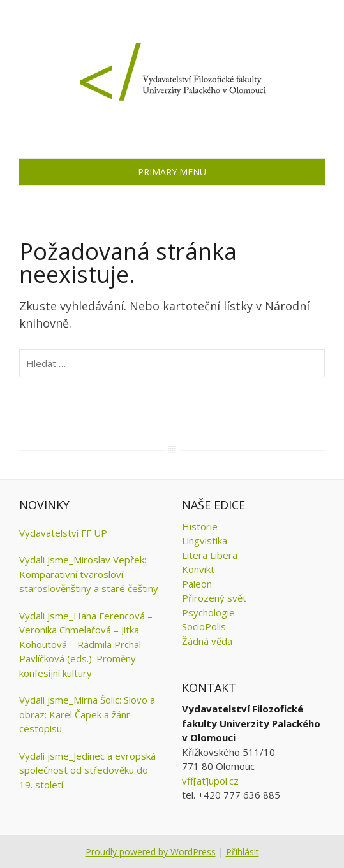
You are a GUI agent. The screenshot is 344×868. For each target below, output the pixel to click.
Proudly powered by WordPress (151, 852)
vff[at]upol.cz (210, 781)
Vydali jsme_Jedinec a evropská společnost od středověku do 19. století (87, 770)
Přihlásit (243, 852)
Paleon (197, 584)
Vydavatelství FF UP (63, 533)
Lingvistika (205, 540)
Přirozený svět (214, 598)
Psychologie (208, 612)
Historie (200, 526)
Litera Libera (210, 555)
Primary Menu (172, 172)
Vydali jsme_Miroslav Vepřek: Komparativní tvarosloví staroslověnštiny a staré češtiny (89, 574)
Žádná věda (207, 641)
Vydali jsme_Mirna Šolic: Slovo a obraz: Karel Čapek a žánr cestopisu (87, 714)
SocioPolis (204, 626)
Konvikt (198, 569)
